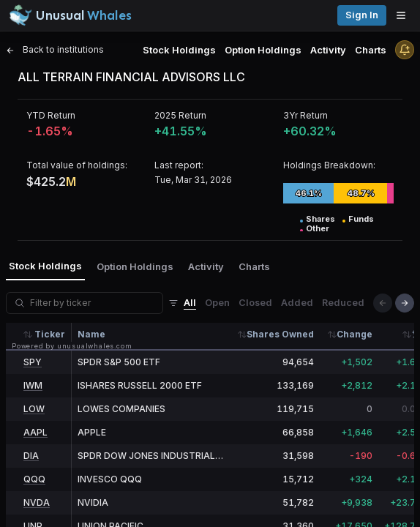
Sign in (362, 15)
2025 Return (180, 115)
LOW (34, 409)
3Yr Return (305, 115)
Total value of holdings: (77, 165)
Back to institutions (55, 49)
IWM (33, 385)
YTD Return (51, 115)
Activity (328, 50)
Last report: (179, 165)
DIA (31, 456)
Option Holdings (263, 50)
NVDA (37, 502)
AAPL (35, 432)
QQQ (34, 479)
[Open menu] (405, 15)
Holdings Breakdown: (329, 165)
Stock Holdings (179, 50)
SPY (33, 362)
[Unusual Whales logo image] (70, 15)
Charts (371, 50)
